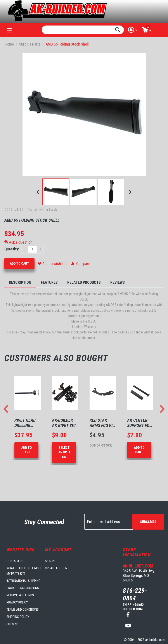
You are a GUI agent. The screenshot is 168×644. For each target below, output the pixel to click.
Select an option (64, 452)
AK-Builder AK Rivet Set (64, 423)
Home (9, 44)
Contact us (15, 561)
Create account (57, 568)
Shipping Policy (18, 617)
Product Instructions (23, 588)
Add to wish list (52, 264)
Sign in (50, 561)
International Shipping (23, 581)
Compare (80, 264)
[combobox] (83, 30)
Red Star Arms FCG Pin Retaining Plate (102, 423)
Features (49, 282)
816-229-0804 (135, 594)
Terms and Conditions (23, 610)
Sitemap (12, 624)
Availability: (36, 210)
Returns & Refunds (20, 595)
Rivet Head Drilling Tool (25, 423)
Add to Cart (19, 263)
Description (20, 282)
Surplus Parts (30, 44)
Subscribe (148, 522)
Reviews (118, 282)
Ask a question (18, 242)
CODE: (9, 210)
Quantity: (12, 249)
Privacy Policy (17, 602)
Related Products (84, 282)
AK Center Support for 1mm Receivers (139, 423)
